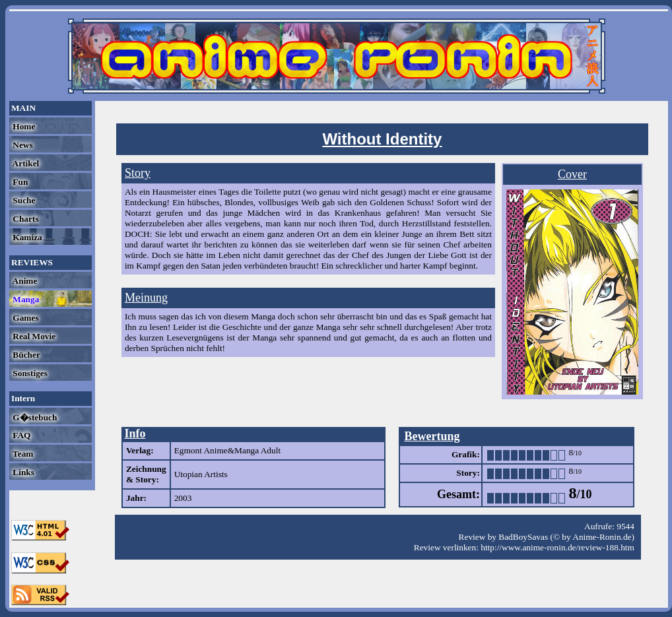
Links (22, 472)
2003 (183, 498)
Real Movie (33, 336)
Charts (25, 219)
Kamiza (26, 237)
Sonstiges (29, 373)
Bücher (25, 355)
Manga (25, 299)
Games (25, 318)
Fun (19, 182)
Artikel (25, 163)
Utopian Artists (201, 474)
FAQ (20, 435)
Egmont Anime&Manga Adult (227, 450)
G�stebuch (34, 417)
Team (22, 454)
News (22, 145)
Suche (23, 200)
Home (23, 126)
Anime (24, 281)
